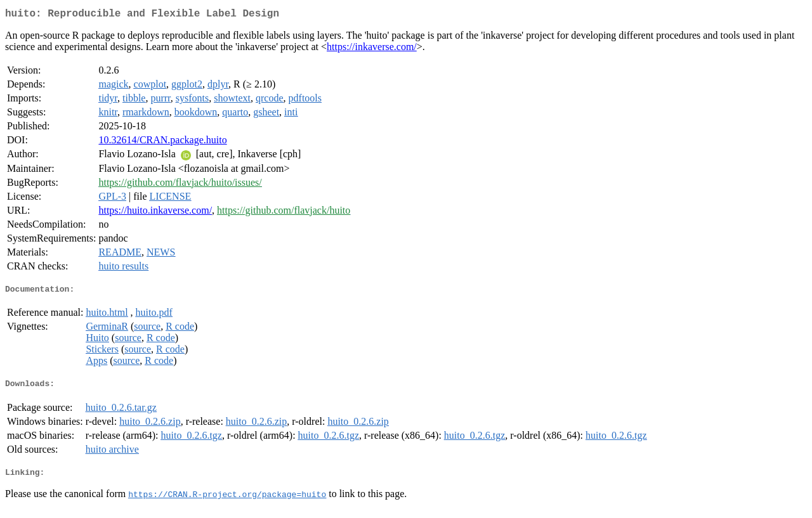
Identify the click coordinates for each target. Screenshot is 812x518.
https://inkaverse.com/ (372, 49)
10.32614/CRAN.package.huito (162, 142)
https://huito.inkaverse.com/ (155, 213)
